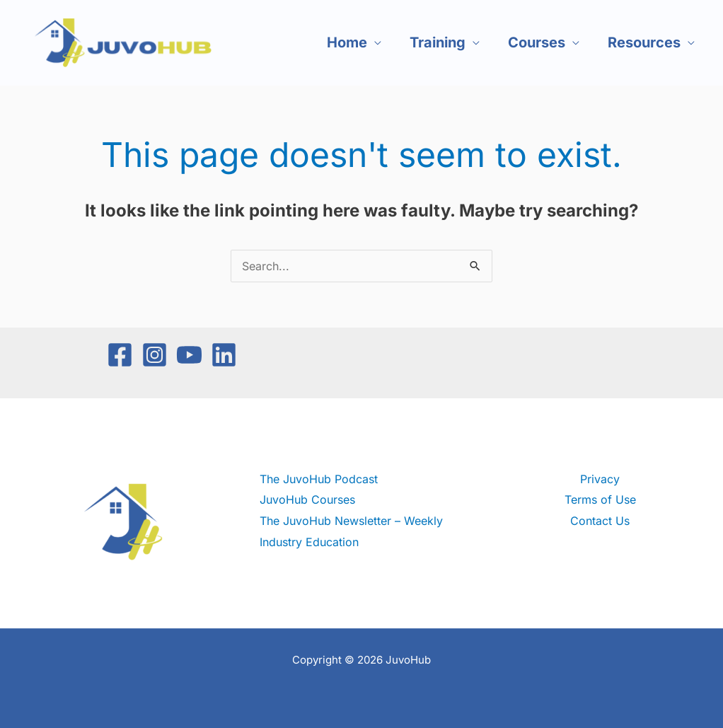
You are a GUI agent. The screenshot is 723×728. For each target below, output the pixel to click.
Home (347, 42)
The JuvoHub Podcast (319, 479)
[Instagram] (155, 355)
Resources (644, 42)
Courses (537, 42)
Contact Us (600, 521)
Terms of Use (600, 499)
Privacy (600, 479)
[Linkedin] (224, 355)
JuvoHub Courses (307, 499)
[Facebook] (120, 355)
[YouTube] (189, 355)
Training (438, 42)
